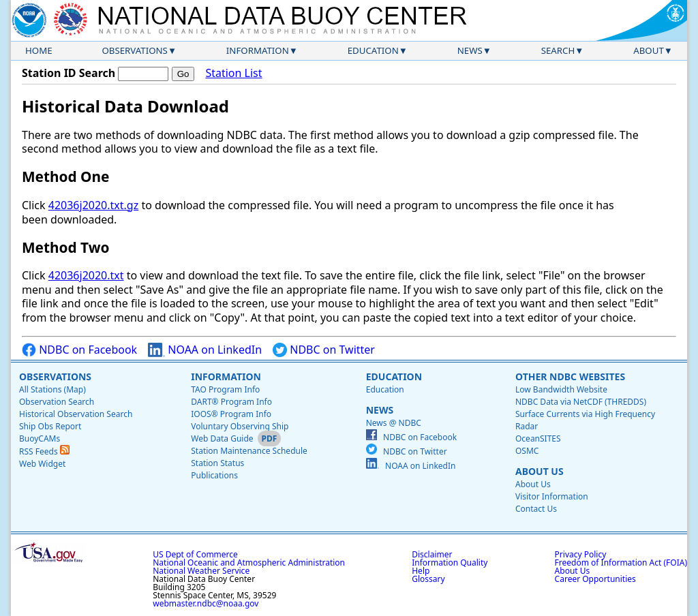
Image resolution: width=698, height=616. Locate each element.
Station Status (217, 463)
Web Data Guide (222, 438)
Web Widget (42, 464)
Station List (233, 73)
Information (258, 50)
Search (558, 50)
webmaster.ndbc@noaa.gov (206, 603)
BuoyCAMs (40, 438)
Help (421, 571)
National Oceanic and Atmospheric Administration (249, 563)
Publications (214, 475)
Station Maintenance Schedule (249, 451)
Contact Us (536, 509)
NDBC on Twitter (324, 350)
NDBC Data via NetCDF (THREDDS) (581, 402)
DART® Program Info (231, 402)
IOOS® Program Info (231, 414)
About (649, 50)
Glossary (428, 579)
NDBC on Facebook (79, 350)
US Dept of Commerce (195, 554)
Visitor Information (552, 496)
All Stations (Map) (52, 389)
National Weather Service (201, 571)
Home (39, 50)
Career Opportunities (595, 579)
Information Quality (450, 563)
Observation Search (57, 402)
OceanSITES (538, 438)
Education (373, 50)
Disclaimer (432, 554)
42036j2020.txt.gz (93, 205)
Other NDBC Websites (570, 376)
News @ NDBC (394, 423)
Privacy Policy (581, 554)
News (470, 50)
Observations (134, 50)
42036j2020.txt (86, 275)
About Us (540, 471)
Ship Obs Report (50, 426)
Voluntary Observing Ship (240, 426)
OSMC (527, 451)
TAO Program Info (225, 389)
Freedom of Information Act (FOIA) (621, 563)
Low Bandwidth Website (561, 389)
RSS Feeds (44, 451)
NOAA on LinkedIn (205, 350)
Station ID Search (69, 73)
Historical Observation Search (76, 414)
